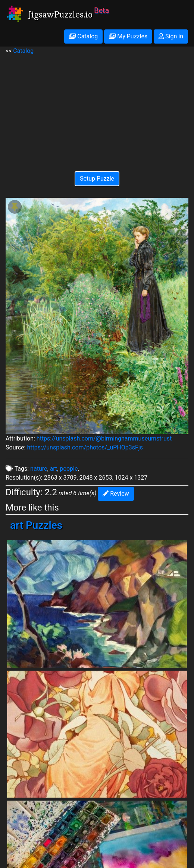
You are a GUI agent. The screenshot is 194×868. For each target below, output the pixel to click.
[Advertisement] (97, 108)
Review (116, 494)
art (54, 469)
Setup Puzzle (97, 179)
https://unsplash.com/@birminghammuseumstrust (104, 438)
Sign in (171, 36)
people (69, 469)
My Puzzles (128, 36)
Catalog (83, 36)
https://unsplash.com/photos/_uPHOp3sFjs (85, 447)
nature (39, 469)
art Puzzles (36, 525)
